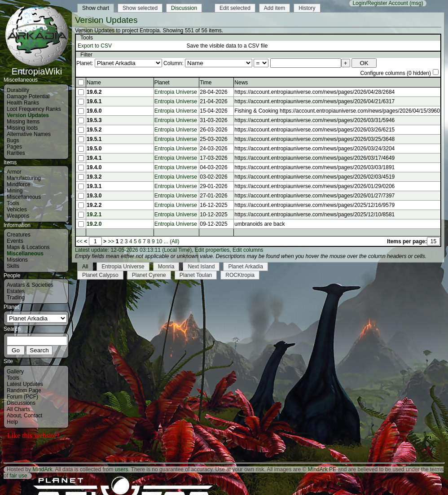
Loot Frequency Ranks (34, 109)
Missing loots (22, 128)
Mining (15, 191)
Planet (162, 83)
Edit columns (248, 250)
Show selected (140, 8)
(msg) (416, 3)
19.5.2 (94, 130)
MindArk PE (322, 469)
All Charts (18, 409)
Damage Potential (28, 96)
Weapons (18, 216)
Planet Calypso (100, 275)
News (241, 83)
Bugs (13, 140)
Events (15, 241)
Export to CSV (95, 46)
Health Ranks (23, 103)
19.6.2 (94, 92)
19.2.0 (94, 224)
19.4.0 (94, 167)
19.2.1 (94, 215)
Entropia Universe (176, 92)
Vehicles (17, 210)
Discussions (21, 403)
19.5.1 (94, 139)
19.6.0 (94, 111)
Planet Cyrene (149, 275)
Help (12, 422)
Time (206, 83)
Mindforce (19, 184)
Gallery (15, 372)
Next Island (201, 267)
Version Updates (28, 115)
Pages (14, 147)
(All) (174, 241)
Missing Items (23, 122)
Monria (166, 267)
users (121, 469)
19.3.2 (94, 177)
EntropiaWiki (37, 67)
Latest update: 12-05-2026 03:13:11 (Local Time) (133, 250)
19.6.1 (94, 101)
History (307, 8)
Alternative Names (29, 134)
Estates (16, 291)
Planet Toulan (196, 275)
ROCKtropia (240, 275)
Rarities (16, 153)
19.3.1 (94, 186)
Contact (33, 416)
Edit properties (212, 250)
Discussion (184, 8)
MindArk (42, 469)
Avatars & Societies (30, 285)
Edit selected (235, 8)
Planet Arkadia (245, 267)
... (166, 241)
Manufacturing (24, 178)
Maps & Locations (28, 247)
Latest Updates (25, 384)
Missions (17, 260)
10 (159, 241)
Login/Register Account (380, 3)
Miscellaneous (24, 197)
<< (79, 241)
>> (111, 241)
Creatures (19, 235)
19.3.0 (94, 196)
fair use (18, 476)
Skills (13, 266)
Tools (13, 203)
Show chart (96, 8)
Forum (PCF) (22, 397)
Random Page (24, 390)
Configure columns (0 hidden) (396, 73)
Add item (275, 8)
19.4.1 (94, 158)
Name (94, 83)
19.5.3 (94, 120)
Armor (14, 172)
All (85, 267)
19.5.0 (94, 149)
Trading (16, 298)
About (14, 416)
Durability (18, 90)
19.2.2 (94, 205)
